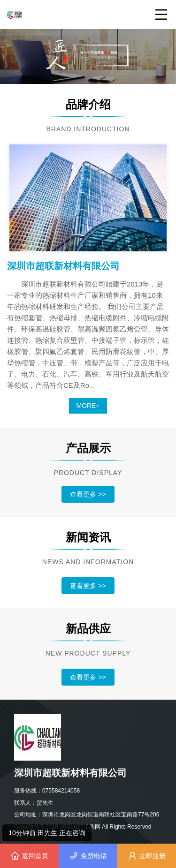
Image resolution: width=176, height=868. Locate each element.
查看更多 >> (88, 494)
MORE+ (88, 406)
